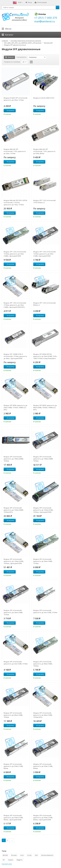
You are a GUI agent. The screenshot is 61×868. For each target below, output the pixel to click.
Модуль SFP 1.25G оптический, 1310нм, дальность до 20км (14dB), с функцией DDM (15, 254)
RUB (20, 2)
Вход (29, 2)
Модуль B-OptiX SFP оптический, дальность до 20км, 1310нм (16, 99)
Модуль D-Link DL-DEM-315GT (44, 98)
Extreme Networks (47, 855)
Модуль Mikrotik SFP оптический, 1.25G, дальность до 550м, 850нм (44, 151)
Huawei (11, 860)
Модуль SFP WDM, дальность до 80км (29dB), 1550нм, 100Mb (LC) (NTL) (45, 407)
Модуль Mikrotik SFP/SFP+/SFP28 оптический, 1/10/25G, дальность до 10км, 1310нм (15, 202)
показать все (7, 864)
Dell (36, 855)
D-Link (29, 855)
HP (4, 860)
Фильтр (9, 57)
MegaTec (20, 860)
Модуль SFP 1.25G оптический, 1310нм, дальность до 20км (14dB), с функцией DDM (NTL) (15, 305)
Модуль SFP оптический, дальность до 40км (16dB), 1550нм (43, 664)
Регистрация (41, 2)
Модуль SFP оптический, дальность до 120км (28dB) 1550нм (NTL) (13, 510)
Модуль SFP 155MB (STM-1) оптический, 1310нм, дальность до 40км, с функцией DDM (15, 356)
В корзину (9, 110)
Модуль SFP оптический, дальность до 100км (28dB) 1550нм (13, 459)
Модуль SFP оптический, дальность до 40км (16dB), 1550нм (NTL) (43, 715)
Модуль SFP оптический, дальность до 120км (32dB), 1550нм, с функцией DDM (43, 510)
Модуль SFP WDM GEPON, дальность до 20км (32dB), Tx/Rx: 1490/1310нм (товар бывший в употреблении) (45, 356)
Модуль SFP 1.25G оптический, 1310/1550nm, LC (45, 201)
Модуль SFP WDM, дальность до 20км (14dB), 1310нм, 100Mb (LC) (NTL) (15, 407)
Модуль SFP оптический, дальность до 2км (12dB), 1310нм (45, 611)
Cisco (22, 855)
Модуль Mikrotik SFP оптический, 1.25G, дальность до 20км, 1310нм (15, 151)
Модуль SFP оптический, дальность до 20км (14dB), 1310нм (43, 561)
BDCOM (5, 855)
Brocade (14, 855)
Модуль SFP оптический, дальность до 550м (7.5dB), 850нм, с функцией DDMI (13, 818)
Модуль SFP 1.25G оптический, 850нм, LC (45, 304)
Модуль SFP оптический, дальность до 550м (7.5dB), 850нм (13, 766)
